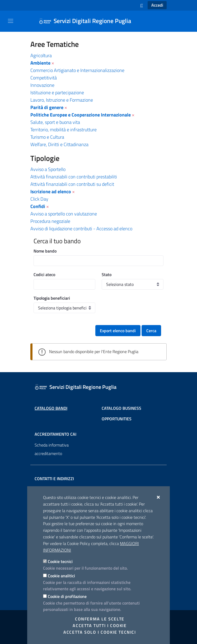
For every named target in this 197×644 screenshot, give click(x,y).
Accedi (157, 5)
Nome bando (45, 251)
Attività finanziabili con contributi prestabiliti (74, 177)
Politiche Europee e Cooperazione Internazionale (81, 115)
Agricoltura (41, 55)
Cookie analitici (61, 576)
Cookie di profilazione (67, 596)
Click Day (39, 199)
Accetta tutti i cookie (100, 625)
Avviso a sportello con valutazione (64, 214)
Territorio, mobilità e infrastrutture (64, 130)
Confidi (38, 206)
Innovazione (42, 85)
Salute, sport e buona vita (55, 122)
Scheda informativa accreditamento (52, 449)
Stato (107, 274)
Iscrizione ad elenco (51, 192)
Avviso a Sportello (48, 169)
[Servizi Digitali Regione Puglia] (88, 21)
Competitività (44, 78)
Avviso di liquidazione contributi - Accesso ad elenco (81, 229)
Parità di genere (47, 107)
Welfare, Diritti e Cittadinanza (59, 144)
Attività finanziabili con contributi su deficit (72, 184)
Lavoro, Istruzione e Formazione (62, 100)
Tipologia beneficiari (52, 298)
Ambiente (40, 63)
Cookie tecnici (60, 561)
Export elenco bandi (118, 331)
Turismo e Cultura (47, 137)
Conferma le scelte (100, 619)
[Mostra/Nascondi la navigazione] (11, 21)
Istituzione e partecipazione (57, 93)
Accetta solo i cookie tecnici (100, 632)
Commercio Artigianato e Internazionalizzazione (77, 70)
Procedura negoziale (50, 221)
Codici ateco (44, 274)
